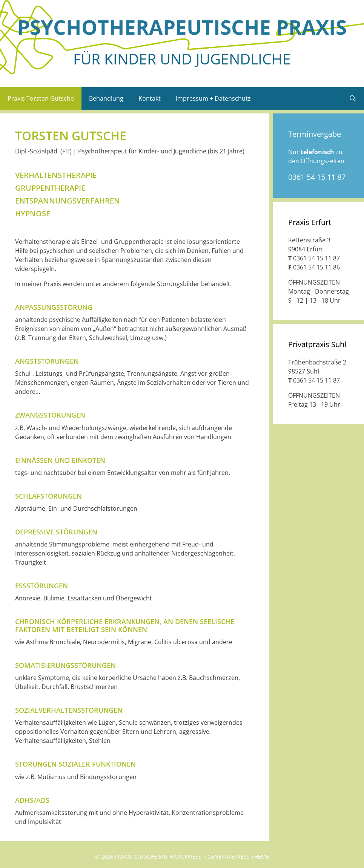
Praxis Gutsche (136, 857)
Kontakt (150, 98)
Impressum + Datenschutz (213, 98)
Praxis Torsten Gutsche (41, 98)
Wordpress (186, 857)
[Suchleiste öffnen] (352, 98)
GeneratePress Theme (238, 857)
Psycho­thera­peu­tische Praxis (182, 27)
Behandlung (106, 98)
